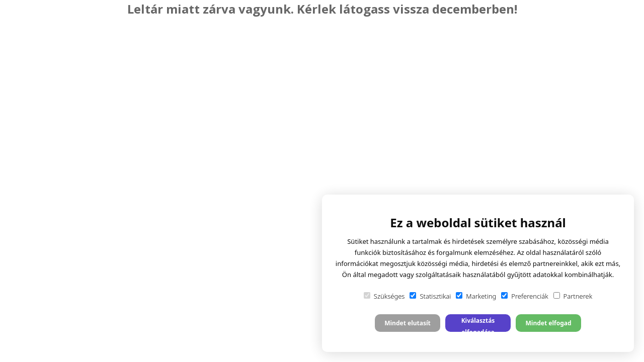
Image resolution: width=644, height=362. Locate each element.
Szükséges (384, 296)
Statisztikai (430, 296)
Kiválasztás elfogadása (478, 324)
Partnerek (573, 296)
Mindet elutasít (408, 323)
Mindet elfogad (548, 323)
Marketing (476, 296)
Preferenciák (525, 296)
